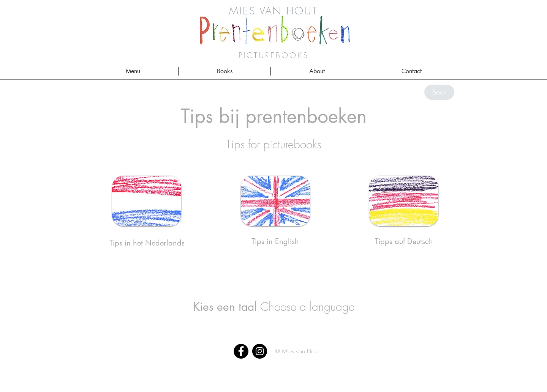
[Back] (439, 92)
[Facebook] (241, 351)
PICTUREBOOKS (274, 55)
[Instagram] (260, 351)
